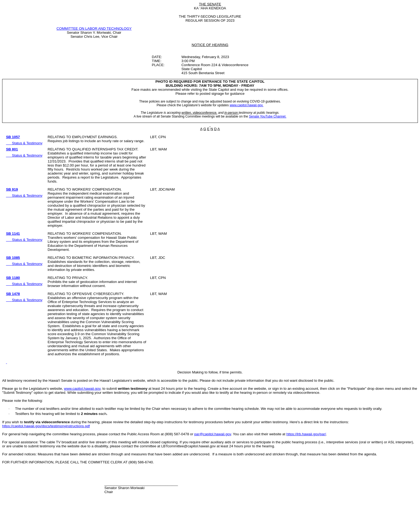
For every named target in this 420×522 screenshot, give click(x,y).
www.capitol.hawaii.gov (82, 389)
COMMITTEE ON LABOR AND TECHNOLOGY (94, 29)
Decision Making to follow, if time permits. (210, 372)
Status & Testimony (27, 143)
